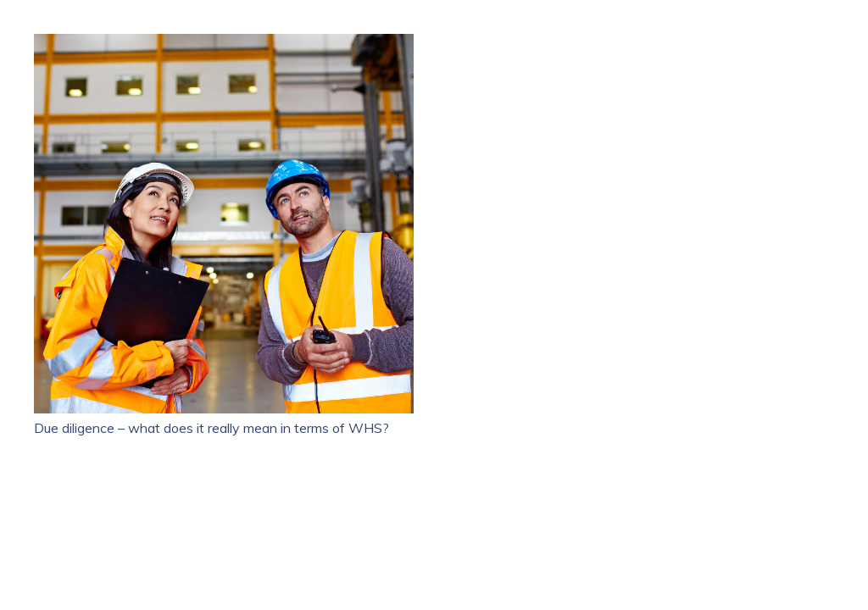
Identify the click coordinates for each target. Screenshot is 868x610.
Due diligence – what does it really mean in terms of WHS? (211, 428)
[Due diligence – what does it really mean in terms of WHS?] (224, 44)
